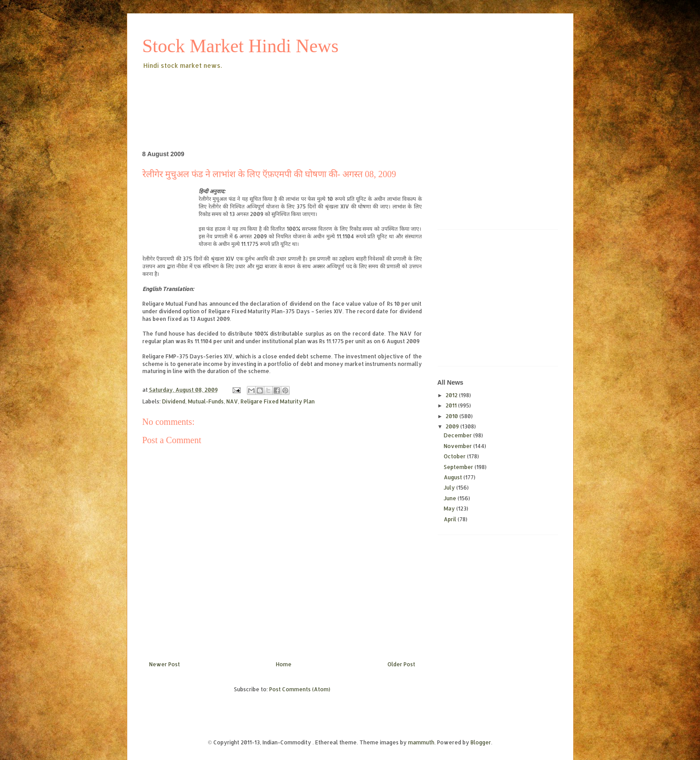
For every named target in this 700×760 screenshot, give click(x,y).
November (458, 446)
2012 (452, 395)
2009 (453, 426)
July (450, 488)
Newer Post (165, 664)
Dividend (174, 401)
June (451, 498)
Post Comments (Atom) (300, 689)
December (458, 435)
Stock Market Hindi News (241, 46)
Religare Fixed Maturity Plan (278, 401)
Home (284, 664)
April (451, 519)
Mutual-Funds (206, 401)
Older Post (401, 664)
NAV (232, 401)
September (459, 467)
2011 (452, 405)
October (455, 456)
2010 (452, 416)
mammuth (421, 742)
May (450, 509)
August (454, 477)
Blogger (481, 742)
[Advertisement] (305, 96)
